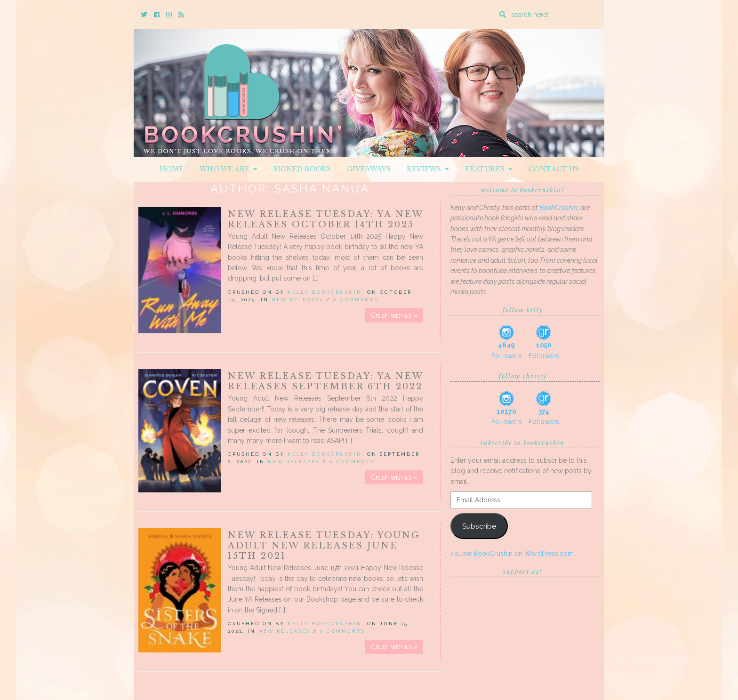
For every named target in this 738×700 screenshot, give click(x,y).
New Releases (297, 300)
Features (489, 169)
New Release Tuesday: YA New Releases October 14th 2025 (325, 219)
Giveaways (369, 169)
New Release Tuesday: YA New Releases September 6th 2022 (325, 381)
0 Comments (356, 300)
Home (172, 169)
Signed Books (302, 169)
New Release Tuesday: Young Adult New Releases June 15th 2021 (324, 546)
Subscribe (479, 526)
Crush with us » (394, 315)
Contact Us (554, 169)
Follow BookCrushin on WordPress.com (512, 554)
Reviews (428, 169)
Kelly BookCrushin (325, 292)
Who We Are (229, 169)
